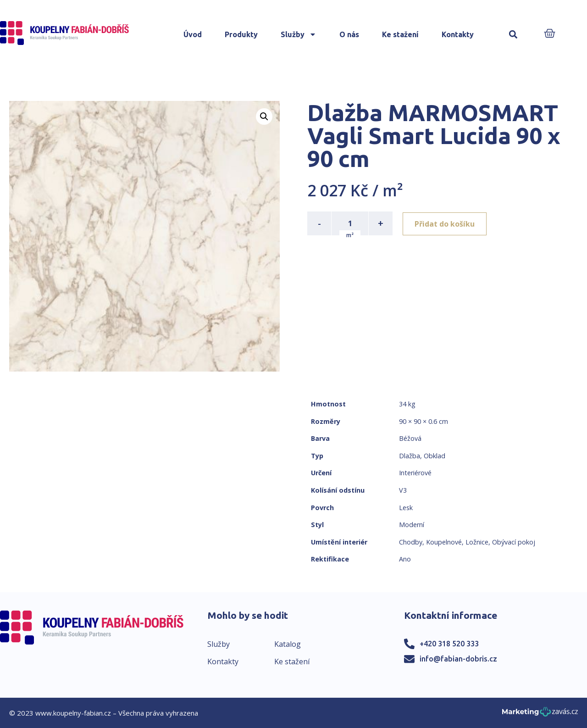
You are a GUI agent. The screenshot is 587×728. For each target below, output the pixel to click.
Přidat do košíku (446, 223)
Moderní (412, 525)
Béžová (410, 438)
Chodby (411, 542)
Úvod (193, 34)
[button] (513, 35)
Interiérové (415, 473)
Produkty (241, 34)
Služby (299, 34)
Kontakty (458, 34)
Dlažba (410, 456)
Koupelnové (444, 542)
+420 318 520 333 (449, 644)
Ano (405, 559)
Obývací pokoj (514, 542)
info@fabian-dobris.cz (458, 659)
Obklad (435, 456)
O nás (349, 34)
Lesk (406, 508)
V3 (403, 490)
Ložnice (477, 542)
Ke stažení (400, 34)
